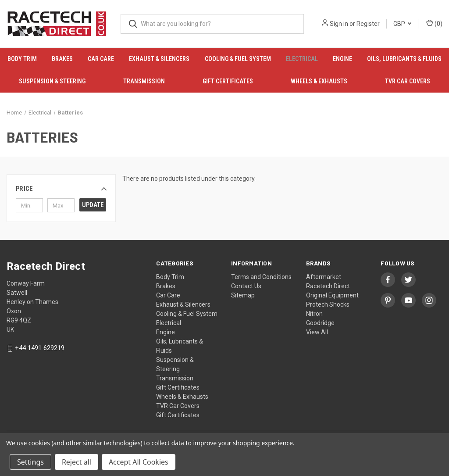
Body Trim (22, 59)
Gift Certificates (228, 81)
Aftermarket (324, 277)
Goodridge (320, 323)
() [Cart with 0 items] (434, 23)
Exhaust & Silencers (159, 59)
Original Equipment (332, 295)
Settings (30, 462)
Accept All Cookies (139, 462)
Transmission (144, 81)
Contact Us (246, 286)
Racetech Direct (328, 286)
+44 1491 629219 (40, 348)
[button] (61, 189)
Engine (342, 59)
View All (317, 332)
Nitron (314, 314)
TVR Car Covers (408, 81)
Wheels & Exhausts (319, 81)
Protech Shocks (328, 304)
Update (93, 205)
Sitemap (243, 295)
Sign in (339, 24)
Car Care (101, 59)
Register (368, 24)
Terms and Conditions (261, 277)
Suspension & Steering (52, 81)
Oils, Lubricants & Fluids (404, 59)
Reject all (77, 462)
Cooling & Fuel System (238, 59)
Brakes (62, 59)
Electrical (302, 59)
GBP (402, 24)
